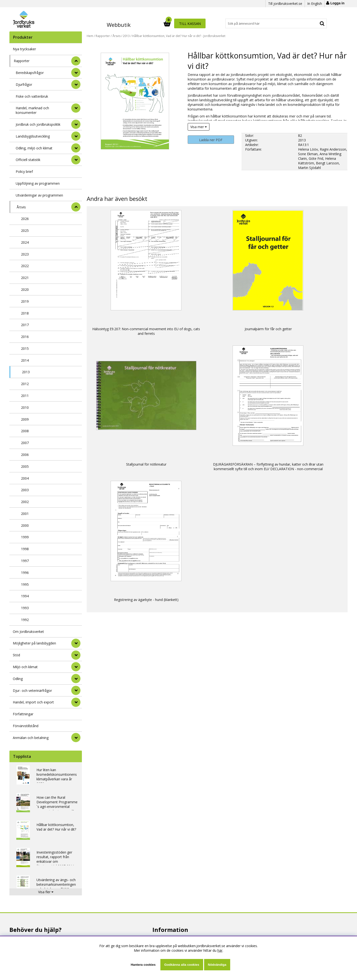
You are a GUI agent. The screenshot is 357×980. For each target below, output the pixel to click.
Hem (90, 36)
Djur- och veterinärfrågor (32, 691)
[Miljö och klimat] (76, 667)
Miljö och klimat (25, 667)
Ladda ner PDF (211, 140)
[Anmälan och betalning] (76, 738)
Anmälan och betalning (31, 738)
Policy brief (24, 172)
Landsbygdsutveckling (33, 136)
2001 (25, 514)
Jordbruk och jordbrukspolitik (38, 124)
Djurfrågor (24, 84)
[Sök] (200, 23)
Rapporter (22, 61)
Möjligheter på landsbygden (34, 643)
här (220, 950)
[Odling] (76, 679)
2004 (25, 478)
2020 (25, 289)
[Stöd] (76, 655)
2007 (25, 443)
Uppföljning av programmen (38, 183)
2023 (25, 254)
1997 (25, 561)
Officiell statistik (28, 160)
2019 (25, 301)
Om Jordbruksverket (28, 632)
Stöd (16, 655)
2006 (25, 455)
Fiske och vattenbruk (32, 96)
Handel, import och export (33, 702)
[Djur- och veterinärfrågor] (76, 690)
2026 (25, 219)
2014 (25, 360)
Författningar (23, 714)
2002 (25, 502)
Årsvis (21, 207)
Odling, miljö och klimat (34, 148)
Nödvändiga (217, 965)
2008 (25, 431)
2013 (26, 372)
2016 (25, 337)
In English (315, 4)
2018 (25, 313)
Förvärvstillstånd (26, 726)
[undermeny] (76, 73)
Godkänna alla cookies (182, 965)
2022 (25, 266)
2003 (25, 490)
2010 (25, 407)
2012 (25, 384)
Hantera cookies (143, 965)
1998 (25, 549)
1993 (25, 608)
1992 (25, 620)
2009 (25, 419)
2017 (25, 325)
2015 (25, 348)
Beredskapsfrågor (30, 73)
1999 (25, 537)
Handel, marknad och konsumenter (32, 110)
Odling (18, 679)
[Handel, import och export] (76, 702)
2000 (25, 525)
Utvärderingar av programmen (39, 195)
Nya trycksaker (24, 49)
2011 (25, 396)
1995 (25, 584)
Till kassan (312, 23)
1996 (25, 573)
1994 (25, 596)
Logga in (337, 3)
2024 (25, 242)
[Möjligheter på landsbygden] (76, 643)
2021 (25, 278)
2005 (25, 466)
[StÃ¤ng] (76, 61)
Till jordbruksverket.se (285, 4)
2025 (25, 230)
